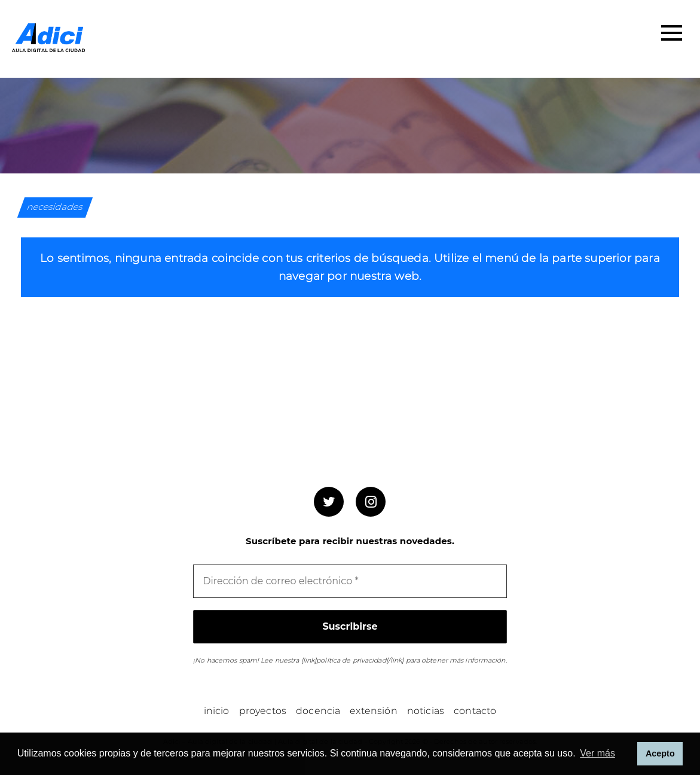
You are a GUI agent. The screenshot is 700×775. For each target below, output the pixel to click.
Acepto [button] (660, 753)
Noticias (426, 711)
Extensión (373, 711)
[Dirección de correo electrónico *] (350, 581)
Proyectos (263, 711)
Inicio (217, 711)
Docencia (318, 711)
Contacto (475, 711)
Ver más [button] (597, 753)
